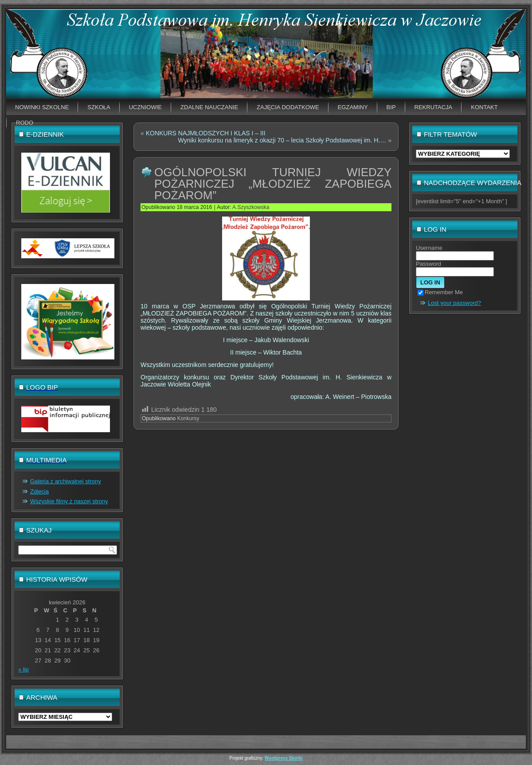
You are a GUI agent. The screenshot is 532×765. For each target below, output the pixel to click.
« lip (23, 669)
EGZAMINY (353, 107)
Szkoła (99, 107)
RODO (25, 123)
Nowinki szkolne (42, 107)
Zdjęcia (39, 491)
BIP (391, 107)
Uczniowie (145, 107)
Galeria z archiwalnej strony (66, 481)
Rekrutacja (434, 107)
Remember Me (440, 292)
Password (428, 264)
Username (429, 248)
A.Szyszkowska (251, 207)
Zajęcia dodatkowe (288, 107)
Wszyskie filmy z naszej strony (69, 501)
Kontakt (484, 107)
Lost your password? (454, 303)
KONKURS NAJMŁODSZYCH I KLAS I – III (206, 133)
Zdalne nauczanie (209, 107)
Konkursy (188, 418)
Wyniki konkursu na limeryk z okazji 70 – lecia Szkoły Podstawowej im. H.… (282, 140)
